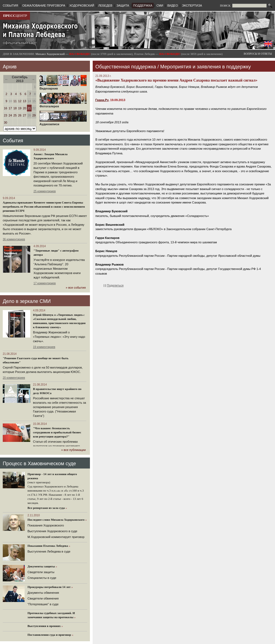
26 (20, 115)
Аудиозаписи (63, 123)
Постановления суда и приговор (49, 635)
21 (29, 108)
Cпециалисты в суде (42, 578)
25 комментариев (45, 191)
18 (15, 108)
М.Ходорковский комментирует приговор (56, 537)
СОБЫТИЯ (10, 5)
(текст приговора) (39, 482)
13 (24, 101)
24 (10, 115)
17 (10, 108)
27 (24, 115)
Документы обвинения (43, 593)
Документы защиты (41, 566)
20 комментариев (14, 378)
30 (5, 122)
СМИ (160, 5)
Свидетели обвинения (43, 598)
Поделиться (115, 285)
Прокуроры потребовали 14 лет (49, 587)
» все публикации (73, 450)
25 (15, 115)
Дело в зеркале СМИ (27, 301)
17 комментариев (45, 283)
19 (20, 108)
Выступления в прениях (44, 626)
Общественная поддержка (126, 67)
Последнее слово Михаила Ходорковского (56, 520)
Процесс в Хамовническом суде (39, 464)
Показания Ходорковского (46, 525)
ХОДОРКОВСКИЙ (82, 5)
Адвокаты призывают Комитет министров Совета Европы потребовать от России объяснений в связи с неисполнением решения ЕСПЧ (44, 207)
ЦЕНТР (15, 16)
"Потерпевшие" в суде (43, 604)
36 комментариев (14, 239)
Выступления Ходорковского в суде (52, 531)
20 (24, 108)
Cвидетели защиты (41, 572)
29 (34, 115)
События (13, 141)
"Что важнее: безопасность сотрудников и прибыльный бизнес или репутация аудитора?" (57, 432)
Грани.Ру (102, 100)
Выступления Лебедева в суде (49, 551)
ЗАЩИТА (123, 5)
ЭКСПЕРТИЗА (192, 5)
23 (5, 115)
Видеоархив (63, 87)
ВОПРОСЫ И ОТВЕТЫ (258, 54)
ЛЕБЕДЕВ (105, 5)
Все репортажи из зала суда (46, 508)
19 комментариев (44, 347)
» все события (76, 288)
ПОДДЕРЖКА (143, 5)
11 (15, 101)
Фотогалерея (63, 105)
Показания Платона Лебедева (48, 546)
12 (20, 101)
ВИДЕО (173, 5)
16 (5, 108)
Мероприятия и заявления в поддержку (206, 67)
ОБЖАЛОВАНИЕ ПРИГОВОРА (44, 5)
